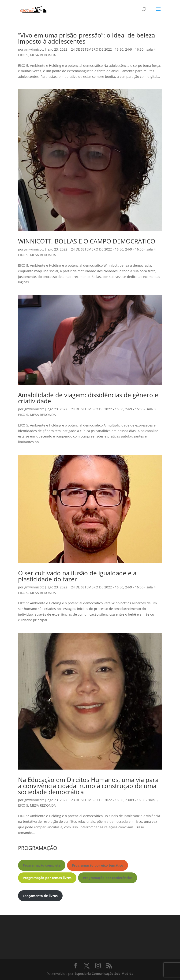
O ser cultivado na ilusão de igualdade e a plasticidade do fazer (77, 576)
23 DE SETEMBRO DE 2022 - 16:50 (97, 800)
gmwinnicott (34, 49)
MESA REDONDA (43, 55)
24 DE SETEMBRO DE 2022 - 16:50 (97, 49)
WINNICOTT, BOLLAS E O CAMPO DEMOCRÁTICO (87, 241)
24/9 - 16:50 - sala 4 (140, 49)
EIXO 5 (23, 55)
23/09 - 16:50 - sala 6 (141, 800)
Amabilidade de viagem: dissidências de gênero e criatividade (88, 398)
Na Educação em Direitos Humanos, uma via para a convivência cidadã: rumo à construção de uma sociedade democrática (88, 786)
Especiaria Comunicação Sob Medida (104, 974)
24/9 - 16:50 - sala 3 (140, 409)
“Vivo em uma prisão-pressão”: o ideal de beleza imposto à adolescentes (86, 38)
